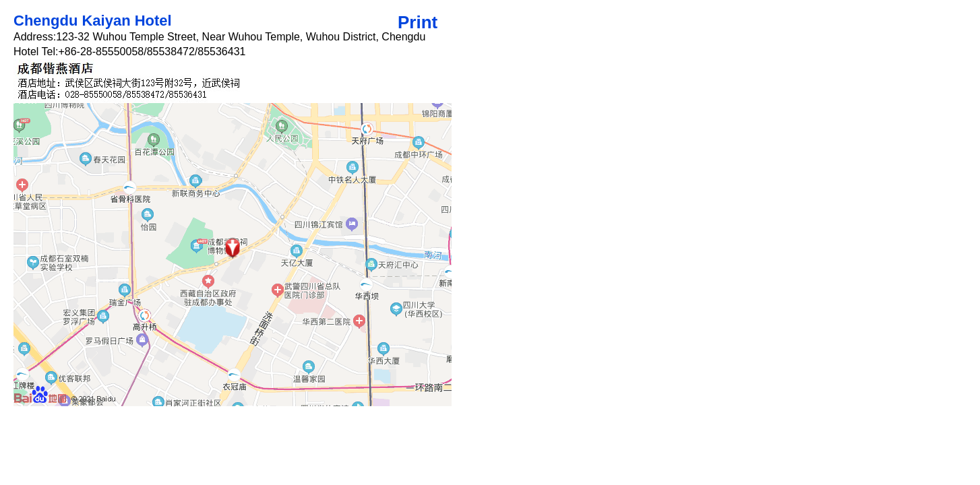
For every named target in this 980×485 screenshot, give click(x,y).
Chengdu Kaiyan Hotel (93, 21)
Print (418, 22)
